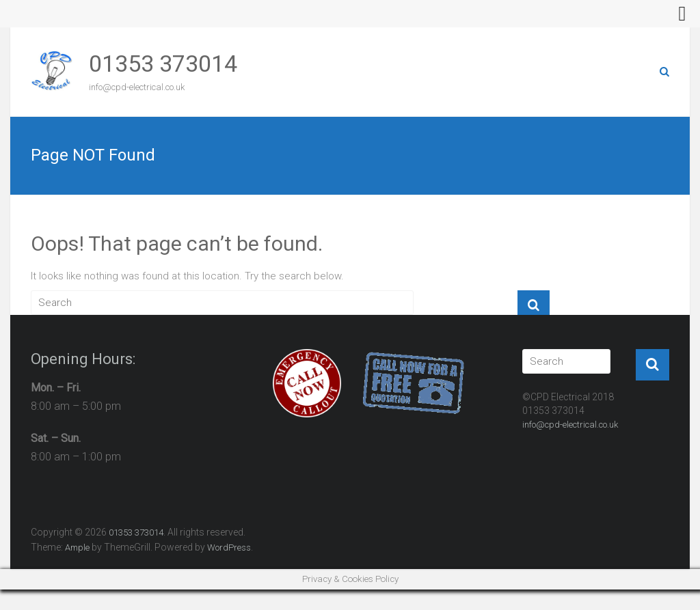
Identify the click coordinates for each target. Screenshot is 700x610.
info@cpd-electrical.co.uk (570, 425)
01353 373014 (163, 64)
